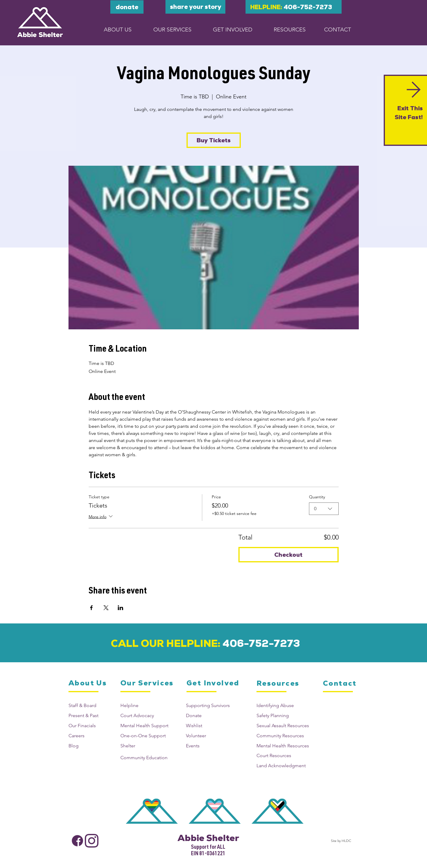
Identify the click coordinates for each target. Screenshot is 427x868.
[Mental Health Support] (146, 726)
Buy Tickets (214, 140)
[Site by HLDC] (340, 841)
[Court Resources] (285, 755)
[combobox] (324, 509)
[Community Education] (146, 758)
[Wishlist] (210, 726)
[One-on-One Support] (146, 736)
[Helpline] (146, 705)
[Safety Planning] (285, 715)
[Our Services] (147, 683)
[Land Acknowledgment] (285, 766)
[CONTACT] (338, 29)
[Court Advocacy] (146, 715)
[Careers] (90, 736)
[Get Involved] (213, 683)
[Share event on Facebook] (91, 608)
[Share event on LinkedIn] (121, 608)
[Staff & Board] (90, 705)
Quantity (317, 497)
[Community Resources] (285, 736)
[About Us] (88, 683)
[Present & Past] (90, 715)
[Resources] (279, 683)
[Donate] (210, 715)
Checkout (288, 555)
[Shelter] (146, 746)
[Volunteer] (210, 736)
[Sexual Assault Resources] (285, 726)
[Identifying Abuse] (285, 705)
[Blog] (90, 746)
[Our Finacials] (90, 726)
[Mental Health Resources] (285, 746)
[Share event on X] (106, 608)
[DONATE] (127, 7)
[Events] (210, 746)
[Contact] (341, 683)
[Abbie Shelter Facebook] (77, 841)
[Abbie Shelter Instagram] (92, 841)
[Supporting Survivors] (210, 705)
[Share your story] (195, 7)
